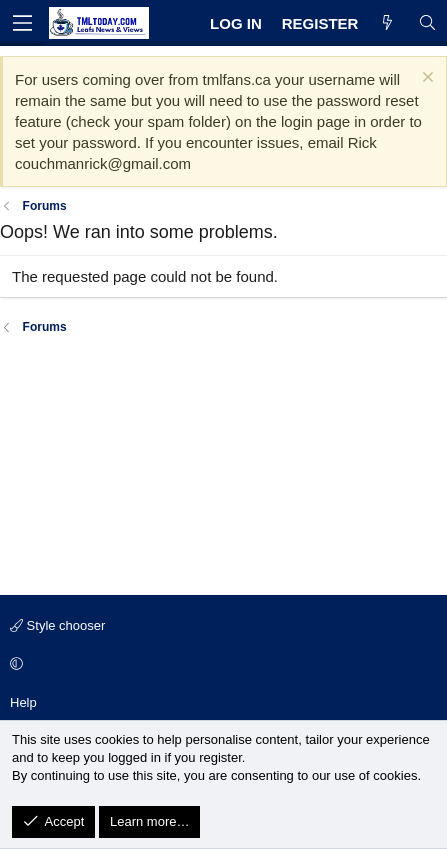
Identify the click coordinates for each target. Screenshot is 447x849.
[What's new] (387, 23)
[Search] (427, 23)
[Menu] (22, 23)
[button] (220, 665)
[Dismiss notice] (425, 79)
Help (23, 702)
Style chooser (57, 625)
